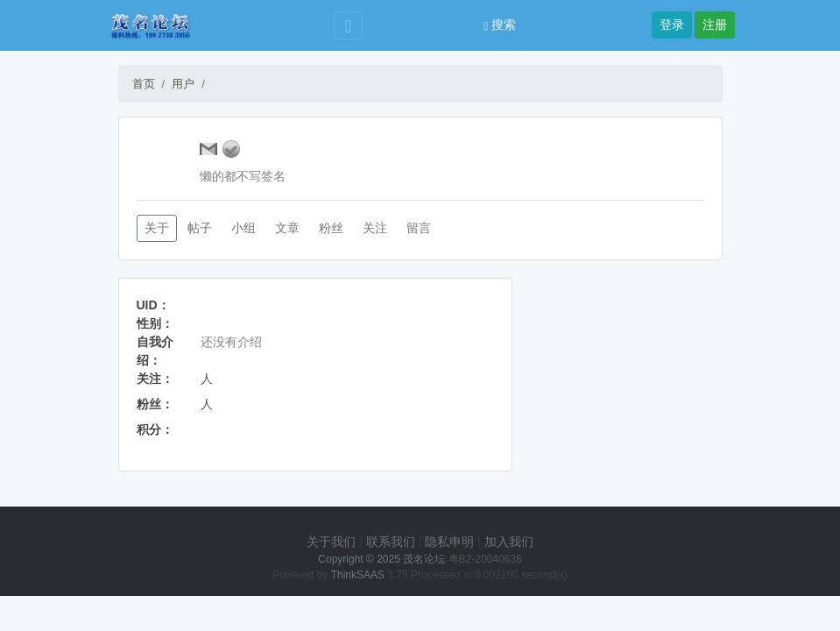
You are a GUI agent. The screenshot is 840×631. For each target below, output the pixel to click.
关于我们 (331, 542)
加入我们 (509, 542)
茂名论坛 (424, 559)
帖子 (200, 228)
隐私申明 (449, 542)
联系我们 (391, 542)
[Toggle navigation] (348, 26)
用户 (183, 84)
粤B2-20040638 (485, 559)
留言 (419, 228)
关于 (157, 228)
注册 (715, 25)
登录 (672, 25)
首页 (144, 84)
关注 (375, 228)
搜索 (500, 25)
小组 (244, 228)
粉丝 (331, 228)
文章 (287, 228)
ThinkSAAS (358, 575)
